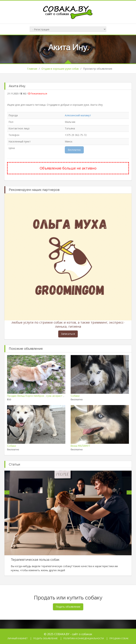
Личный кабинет (18, 638)
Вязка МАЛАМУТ (80, 446)
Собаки (75, 396)
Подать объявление (46, 638)
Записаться (68, 334)
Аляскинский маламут (78, 115)
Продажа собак (119, 638)
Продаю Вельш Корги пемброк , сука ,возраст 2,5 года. (40, 396)
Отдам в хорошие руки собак (60, 69)
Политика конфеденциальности (84, 638)
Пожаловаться (38, 93)
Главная (32, 69)
